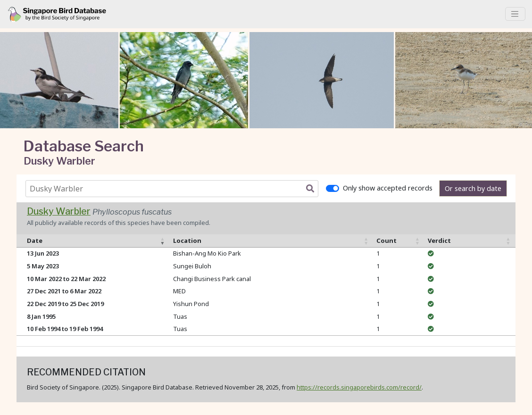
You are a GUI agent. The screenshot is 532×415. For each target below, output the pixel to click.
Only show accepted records (388, 188)
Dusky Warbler (59, 211)
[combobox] (174, 189)
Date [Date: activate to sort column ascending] (35, 241)
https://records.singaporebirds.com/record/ (359, 387)
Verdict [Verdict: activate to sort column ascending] (439, 241)
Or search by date (473, 188)
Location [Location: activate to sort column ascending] (187, 241)
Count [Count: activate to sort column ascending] (387, 241)
